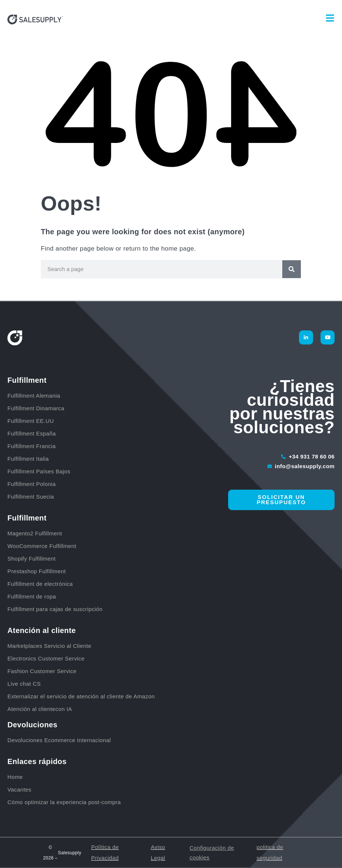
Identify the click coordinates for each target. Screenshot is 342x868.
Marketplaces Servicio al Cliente (49, 646)
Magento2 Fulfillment (35, 533)
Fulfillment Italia (29, 459)
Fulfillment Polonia (32, 484)
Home (15, 777)
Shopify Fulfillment (32, 559)
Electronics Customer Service (46, 658)
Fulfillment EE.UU (31, 421)
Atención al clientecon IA (40, 709)
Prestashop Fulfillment (37, 571)
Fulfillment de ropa (32, 596)
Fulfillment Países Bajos (40, 471)
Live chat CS (24, 684)
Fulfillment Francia (32, 446)
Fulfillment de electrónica (40, 584)
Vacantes (19, 789)
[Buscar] (292, 269)
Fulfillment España (32, 433)
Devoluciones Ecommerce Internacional (59, 740)
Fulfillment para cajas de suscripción (55, 609)
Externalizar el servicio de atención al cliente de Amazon (81, 696)
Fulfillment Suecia (31, 497)
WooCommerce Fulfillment (42, 546)
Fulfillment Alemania (35, 396)
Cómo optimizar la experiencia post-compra (64, 802)
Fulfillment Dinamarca (37, 408)
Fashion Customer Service (42, 671)
